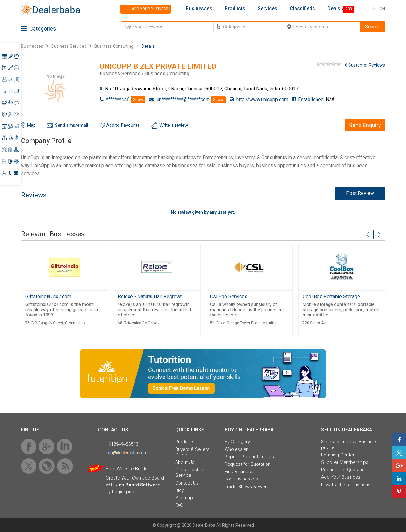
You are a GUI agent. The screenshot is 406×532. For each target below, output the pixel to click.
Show (138, 99)
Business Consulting (114, 46)
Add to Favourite (123, 125)
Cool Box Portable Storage (331, 297)
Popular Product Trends (249, 457)
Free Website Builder (128, 469)
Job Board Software (138, 485)
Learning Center (338, 455)
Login (379, 9)
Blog (180, 490)
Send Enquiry (365, 125)
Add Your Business (341, 477)
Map (31, 125)
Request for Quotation (248, 464)
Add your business (144, 9)
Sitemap (184, 498)
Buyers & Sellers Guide (192, 452)
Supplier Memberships (345, 462)
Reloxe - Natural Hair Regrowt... (151, 297)
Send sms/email (71, 125)
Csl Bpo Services (229, 297)
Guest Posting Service (190, 472)
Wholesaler (236, 449)
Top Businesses (241, 479)
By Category (237, 442)
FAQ (179, 505)
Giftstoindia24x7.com (48, 297)
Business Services (69, 46)
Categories (39, 29)
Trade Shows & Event (247, 487)
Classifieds (302, 9)
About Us (185, 462)
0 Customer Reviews (365, 65)
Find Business (239, 472)
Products (235, 9)
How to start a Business (346, 485)
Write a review (174, 125)
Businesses (199, 9)
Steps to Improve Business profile (349, 444)
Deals (334, 9)
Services (267, 9)
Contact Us (187, 483)
